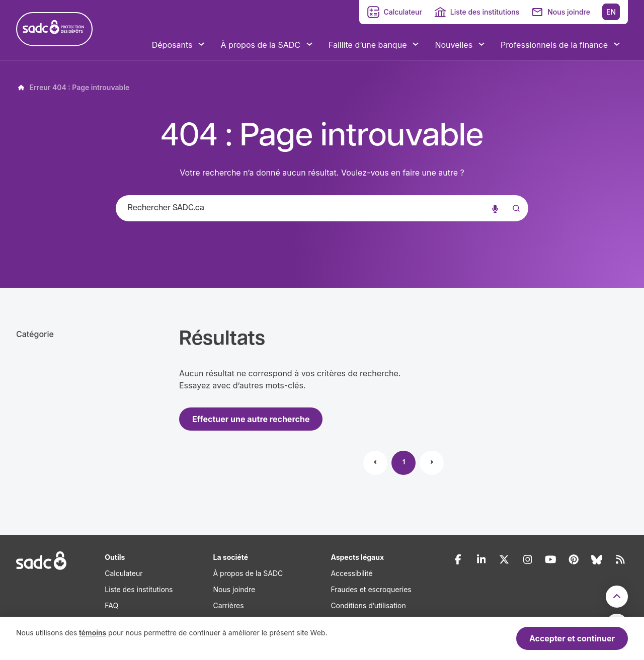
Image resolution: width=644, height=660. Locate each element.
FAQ (111, 605)
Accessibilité (351, 573)
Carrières (228, 605)
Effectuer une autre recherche (251, 419)
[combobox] (322, 208)
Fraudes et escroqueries (371, 589)
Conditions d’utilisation (368, 605)
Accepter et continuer (572, 638)
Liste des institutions (485, 12)
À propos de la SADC (248, 573)
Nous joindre (569, 12)
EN (611, 12)
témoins (93, 633)
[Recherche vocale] (495, 208)
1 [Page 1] (404, 463)
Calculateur (403, 12)
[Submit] (514, 218)
